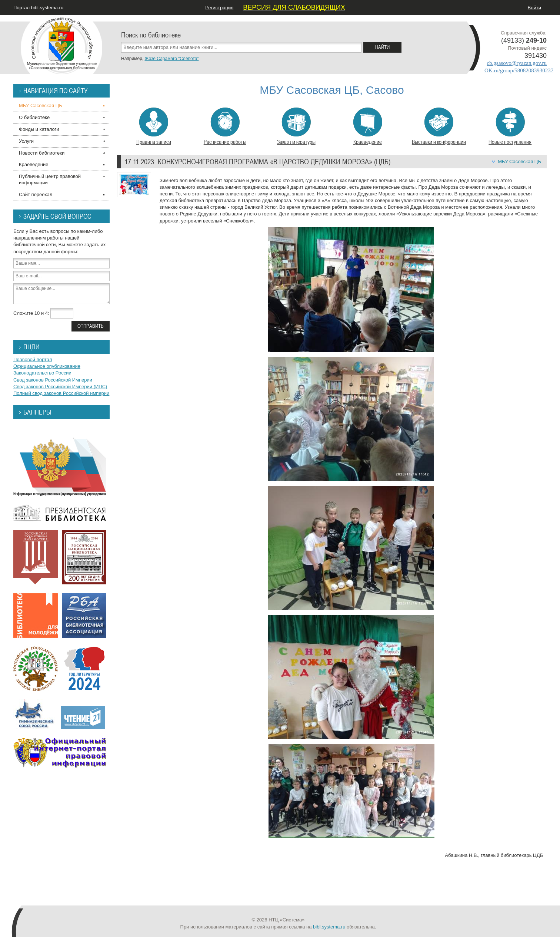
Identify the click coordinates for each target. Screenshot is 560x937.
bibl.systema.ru (329, 927)
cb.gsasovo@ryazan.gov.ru (517, 63)
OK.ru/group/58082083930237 (519, 70)
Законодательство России (42, 373)
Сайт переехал (36, 194)
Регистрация (219, 8)
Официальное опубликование (47, 366)
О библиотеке (34, 117)
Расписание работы (225, 126)
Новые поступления (510, 126)
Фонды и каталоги (39, 129)
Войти (534, 8)
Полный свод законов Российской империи (61, 393)
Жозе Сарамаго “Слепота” (171, 59)
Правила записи (154, 126)
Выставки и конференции (439, 126)
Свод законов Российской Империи (53, 380)
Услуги (26, 141)
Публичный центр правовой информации (50, 179)
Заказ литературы (296, 126)
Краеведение (368, 126)
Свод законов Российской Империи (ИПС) (60, 387)
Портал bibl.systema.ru (38, 8)
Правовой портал (33, 359)
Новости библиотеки (42, 153)
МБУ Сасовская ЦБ (519, 161)
